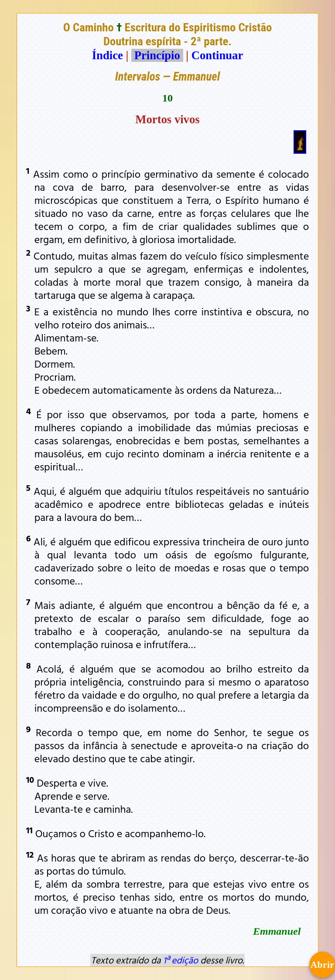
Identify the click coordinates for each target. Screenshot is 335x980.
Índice (108, 55)
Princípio (157, 55)
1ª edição (181, 960)
